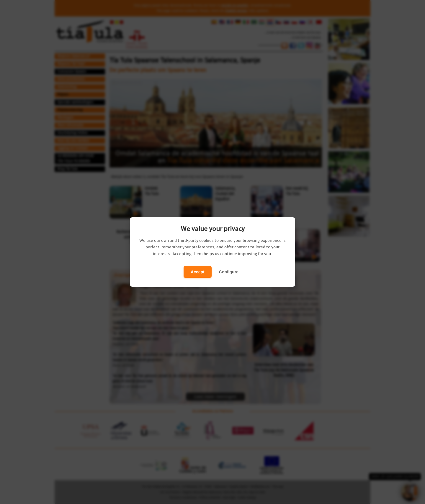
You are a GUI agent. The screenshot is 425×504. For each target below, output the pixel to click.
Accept (198, 272)
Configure (229, 272)
